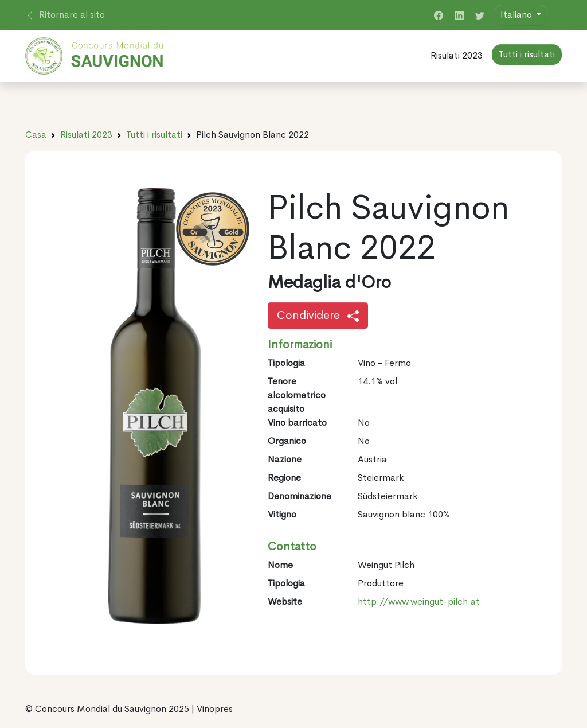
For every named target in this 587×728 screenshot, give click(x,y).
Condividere (318, 315)
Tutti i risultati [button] (527, 54)
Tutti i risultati (154, 135)
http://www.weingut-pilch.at (419, 602)
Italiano (517, 15)
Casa (36, 135)
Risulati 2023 (457, 55)
